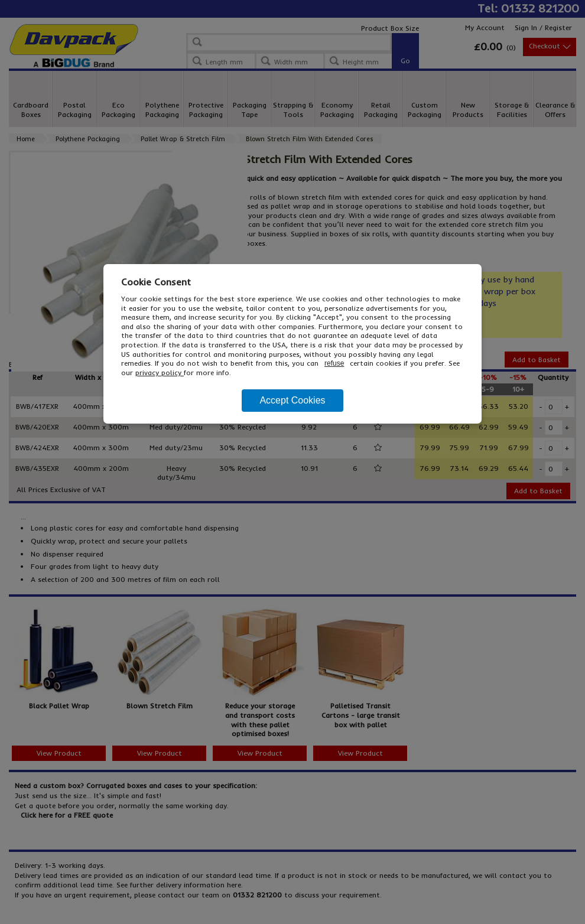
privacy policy (160, 372)
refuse (334, 363)
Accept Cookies (292, 400)
